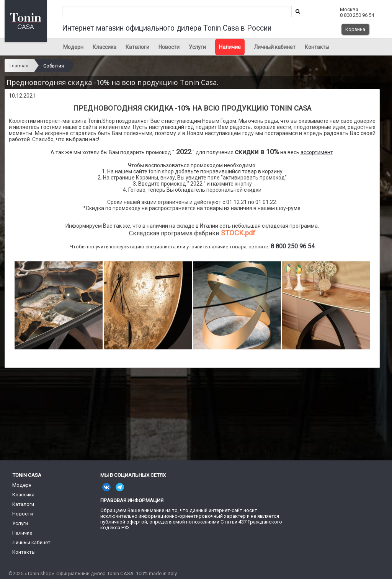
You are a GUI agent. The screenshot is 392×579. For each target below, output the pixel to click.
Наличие (230, 47)
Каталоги (137, 47)
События (54, 66)
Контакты (317, 47)
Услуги (197, 47)
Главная (19, 66)
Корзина (355, 29)
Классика (105, 47)
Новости (169, 47)
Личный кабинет (275, 47)
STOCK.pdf (238, 233)
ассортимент (317, 152)
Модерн (73, 47)
